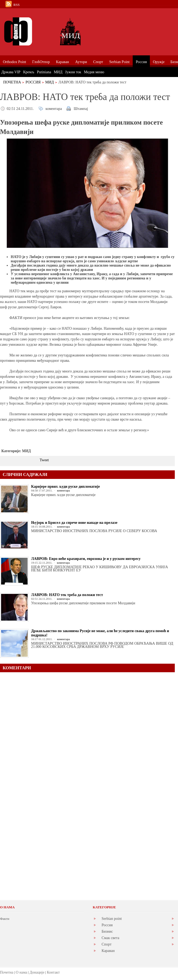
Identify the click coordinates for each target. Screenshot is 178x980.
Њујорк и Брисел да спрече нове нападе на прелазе (74, 523)
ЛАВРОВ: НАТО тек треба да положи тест (67, 595)
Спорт (107, 944)
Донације (37, 972)
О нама (21, 972)
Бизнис (107, 931)
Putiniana (44, 72)
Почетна (12, 82)
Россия (33, 82)
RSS (16, 5)
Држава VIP (11, 72)
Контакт (53, 972)
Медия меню (94, 72)
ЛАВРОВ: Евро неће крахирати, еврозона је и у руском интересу (86, 559)
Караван (108, 951)
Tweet (44, 460)
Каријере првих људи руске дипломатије (65, 487)
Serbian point (112, 919)
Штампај (81, 109)
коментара (54, 109)
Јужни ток (73, 72)
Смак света (110, 938)
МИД (50, 82)
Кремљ (29, 72)
